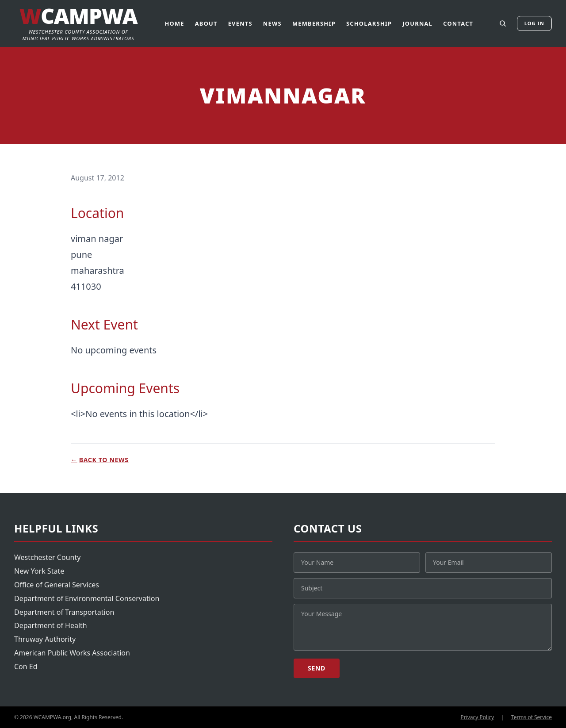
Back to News (100, 460)
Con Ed (26, 667)
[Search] (503, 23)
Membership (314, 23)
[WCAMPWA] (78, 23)
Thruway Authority (45, 639)
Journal (417, 23)
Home (174, 23)
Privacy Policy (477, 717)
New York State (39, 571)
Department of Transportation (64, 612)
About (206, 23)
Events (240, 23)
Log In (534, 23)
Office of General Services (57, 585)
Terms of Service (532, 717)
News (272, 23)
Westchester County (47, 557)
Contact (458, 23)
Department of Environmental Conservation (87, 598)
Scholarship (369, 23)
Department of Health (51, 625)
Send (317, 668)
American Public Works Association (72, 653)
